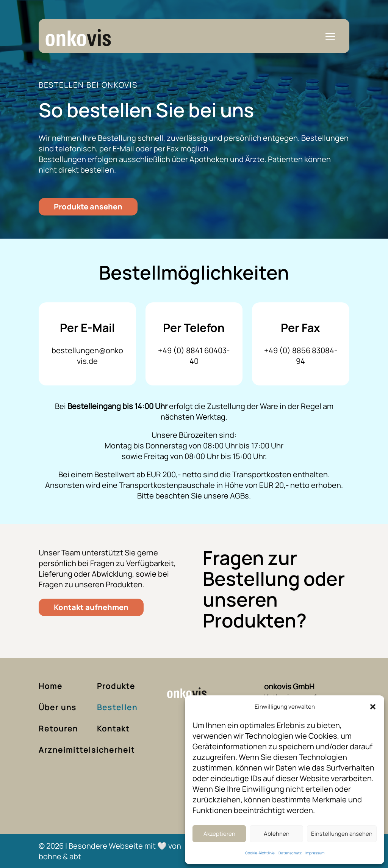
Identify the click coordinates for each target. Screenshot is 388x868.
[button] (373, 707)
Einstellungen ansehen (342, 834)
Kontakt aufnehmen (91, 607)
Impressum (315, 853)
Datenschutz (290, 853)
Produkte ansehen (88, 207)
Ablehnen (277, 834)
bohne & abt (60, 856)
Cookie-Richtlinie (260, 853)
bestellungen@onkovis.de (87, 356)
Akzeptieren (219, 834)
